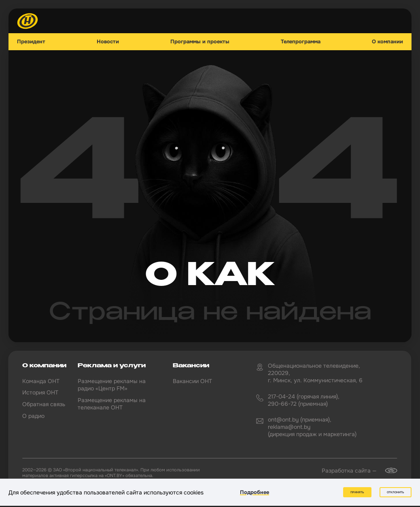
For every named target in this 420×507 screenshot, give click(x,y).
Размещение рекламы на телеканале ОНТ (112, 404)
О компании (387, 42)
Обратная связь (44, 404)
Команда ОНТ (41, 381)
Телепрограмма (301, 42)
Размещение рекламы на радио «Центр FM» (112, 385)
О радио (33, 416)
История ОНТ (40, 392)
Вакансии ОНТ (192, 381)
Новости (108, 42)
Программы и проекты (200, 42)
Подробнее (255, 492)
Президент (31, 42)
